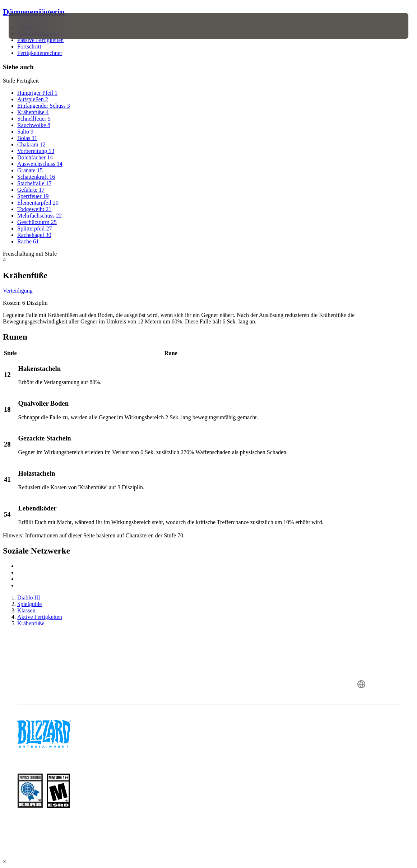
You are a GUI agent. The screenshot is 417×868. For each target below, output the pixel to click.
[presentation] (30, 26)
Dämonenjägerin (34, 12)
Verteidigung (18, 291)
